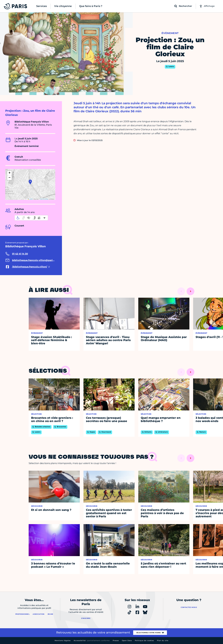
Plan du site (163, 641)
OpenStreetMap (44, 199)
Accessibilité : (92, 641)
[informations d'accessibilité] (31, 218)
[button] (30, 182)
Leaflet (30, 199)
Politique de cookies (144, 641)
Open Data (127, 641)
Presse (116, 641)
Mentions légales (63, 641)
